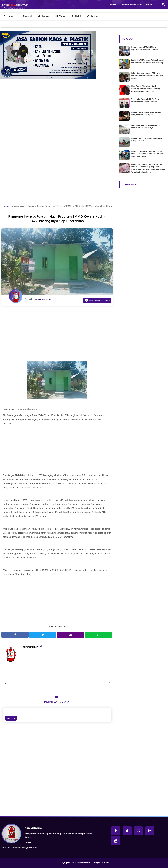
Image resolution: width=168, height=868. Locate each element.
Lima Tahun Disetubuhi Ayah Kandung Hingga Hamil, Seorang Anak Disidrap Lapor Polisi (146, 89)
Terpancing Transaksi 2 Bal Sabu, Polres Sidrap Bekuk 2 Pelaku (145, 100)
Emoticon (11, 718)
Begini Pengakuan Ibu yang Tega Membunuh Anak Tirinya (146, 126)
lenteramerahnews (30, 647)
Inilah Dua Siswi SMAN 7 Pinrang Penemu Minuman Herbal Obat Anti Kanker (147, 76)
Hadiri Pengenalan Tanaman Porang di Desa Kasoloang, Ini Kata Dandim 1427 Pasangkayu (147, 154)
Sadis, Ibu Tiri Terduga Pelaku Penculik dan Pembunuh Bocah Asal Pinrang (148, 61)
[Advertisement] (57, 120)
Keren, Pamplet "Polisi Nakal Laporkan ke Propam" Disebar (144, 48)
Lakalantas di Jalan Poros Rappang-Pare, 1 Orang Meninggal (147, 113)
